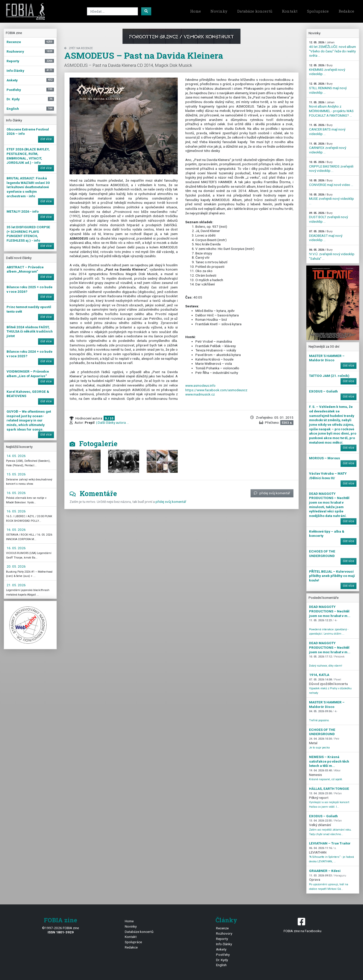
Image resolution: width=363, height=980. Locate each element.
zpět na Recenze (79, 48)
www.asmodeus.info (200, 385)
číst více (46, 139)
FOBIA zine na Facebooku (302, 925)
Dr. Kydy (222, 960)
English (221, 965)
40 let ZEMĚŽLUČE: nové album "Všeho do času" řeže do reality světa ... (332, 49)
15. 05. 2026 (16, 474)
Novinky (219, 11)
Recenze (222, 928)
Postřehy (223, 955)
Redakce (346, 11)
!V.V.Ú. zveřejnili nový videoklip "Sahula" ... (332, 254)
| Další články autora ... (112, 422)
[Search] (112, 11)
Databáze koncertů (255, 11)
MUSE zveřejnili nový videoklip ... (331, 199)
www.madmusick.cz (200, 394)
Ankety (221, 949)
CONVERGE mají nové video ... (331, 183)
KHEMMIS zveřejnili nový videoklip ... (327, 70)
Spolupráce (318, 11)
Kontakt (290, 11)
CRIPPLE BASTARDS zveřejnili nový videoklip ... (331, 167)
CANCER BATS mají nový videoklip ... (327, 129)
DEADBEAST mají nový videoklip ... (326, 236)
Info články (224, 944)
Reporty (222, 939)
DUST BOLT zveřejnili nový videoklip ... (328, 217)
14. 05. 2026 (16, 456)
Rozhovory (224, 933)
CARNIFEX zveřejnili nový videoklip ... (328, 148)
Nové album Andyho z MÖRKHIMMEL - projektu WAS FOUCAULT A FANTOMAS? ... (331, 109)
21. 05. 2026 (16, 585)
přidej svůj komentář (272, 493)
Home (195, 11)
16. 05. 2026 (16, 493)
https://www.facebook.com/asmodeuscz (216, 390)
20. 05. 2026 (16, 566)
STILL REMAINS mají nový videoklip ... (328, 88)
